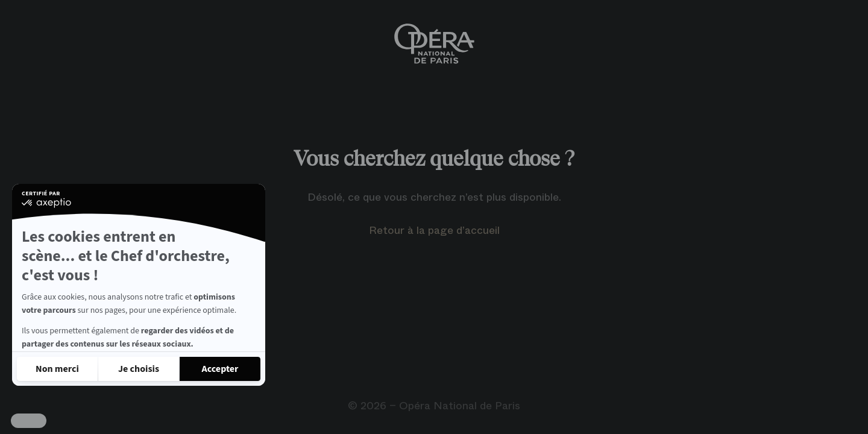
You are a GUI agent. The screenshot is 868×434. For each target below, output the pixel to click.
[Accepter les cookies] (220, 369)
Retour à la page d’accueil (434, 230)
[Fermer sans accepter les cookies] (57, 369)
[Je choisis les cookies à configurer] (139, 369)
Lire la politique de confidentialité (84, 336)
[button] (29, 421)
